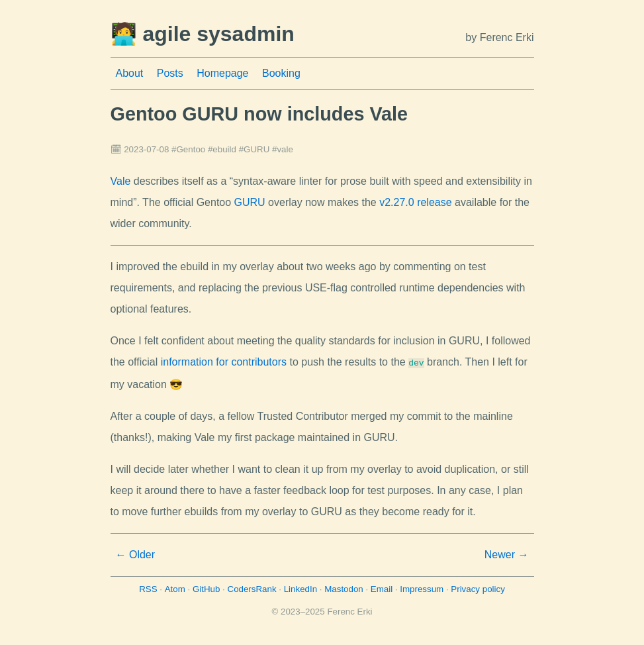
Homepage (222, 73)
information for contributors (224, 362)
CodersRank (252, 588)
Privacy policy (478, 588)
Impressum (422, 588)
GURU (250, 202)
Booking (281, 73)
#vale (283, 149)
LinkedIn (300, 588)
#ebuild (222, 149)
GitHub (206, 588)
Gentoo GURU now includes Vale (259, 114)
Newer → (507, 553)
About (130, 73)
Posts (170, 73)
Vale (121, 181)
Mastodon (344, 588)
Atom (175, 588)
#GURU (254, 149)
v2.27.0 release (415, 202)
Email (382, 588)
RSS (148, 588)
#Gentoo (188, 149)
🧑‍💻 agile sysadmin (203, 34)
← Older (136, 553)
